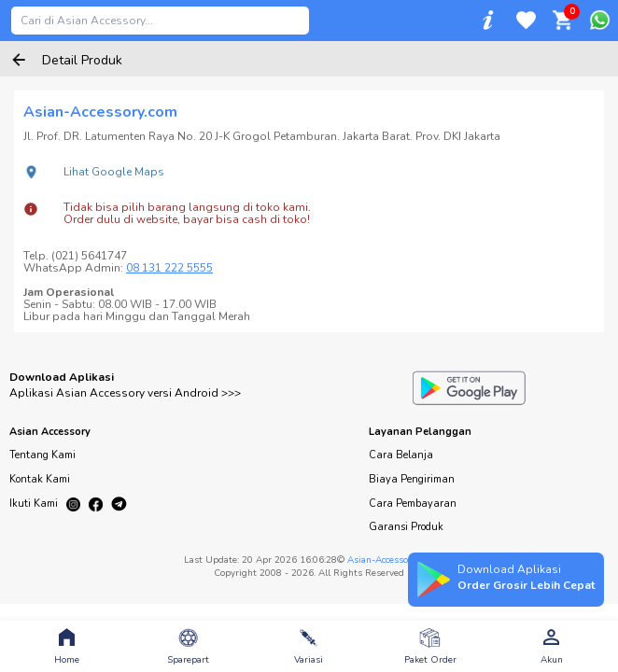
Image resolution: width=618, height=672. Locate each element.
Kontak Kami (40, 479)
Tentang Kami (42, 455)
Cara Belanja (401, 455)
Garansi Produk (406, 527)
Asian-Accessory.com (391, 560)
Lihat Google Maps (114, 172)
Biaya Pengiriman (412, 479)
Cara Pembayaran (413, 504)
